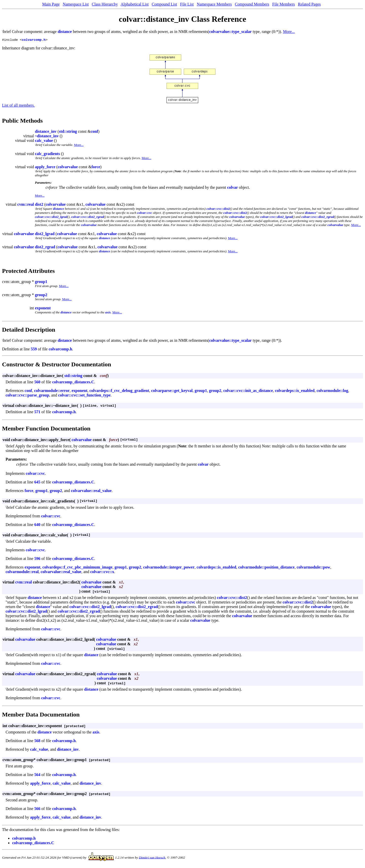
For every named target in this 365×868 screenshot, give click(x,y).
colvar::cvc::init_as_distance (248, 391)
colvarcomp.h (34, 40)
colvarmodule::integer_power (169, 568)
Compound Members (252, 4)
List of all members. (18, 106)
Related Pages (309, 4)
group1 (41, 282)
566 (37, 809)
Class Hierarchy (105, 4)
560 (37, 383)
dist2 (39, 205)
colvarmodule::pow (313, 568)
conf (94, 132)
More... (289, 32)
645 (37, 483)
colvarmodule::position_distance (266, 568)
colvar (233, 188)
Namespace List (76, 4)
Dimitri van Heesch (152, 858)
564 (37, 775)
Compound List (164, 4)
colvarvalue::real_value (91, 491)
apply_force (45, 168)
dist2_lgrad (45, 234)
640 (37, 525)
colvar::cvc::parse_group (27, 396)
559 (34, 350)
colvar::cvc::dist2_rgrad (88, 218)
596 (37, 559)
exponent (43, 309)
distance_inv (46, 132)
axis (108, 313)
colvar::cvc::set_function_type (84, 396)
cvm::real (25, 205)
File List (187, 4)
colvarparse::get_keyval (172, 391)
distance (65, 32)
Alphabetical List (135, 4)
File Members (284, 4)
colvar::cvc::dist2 (218, 209)
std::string (68, 132)
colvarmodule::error (52, 391)
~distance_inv (47, 137)
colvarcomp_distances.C (73, 383)
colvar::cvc (145, 213)
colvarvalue (68, 168)
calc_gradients (48, 154)
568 (37, 741)
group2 (41, 296)
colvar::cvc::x (102, 572)
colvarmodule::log (332, 391)
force (96, 168)
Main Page (51, 4)
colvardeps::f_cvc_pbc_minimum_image (77, 568)
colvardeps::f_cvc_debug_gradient (119, 391)
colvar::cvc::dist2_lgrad (51, 218)
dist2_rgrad (45, 248)
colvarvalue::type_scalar (230, 32)
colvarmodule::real (22, 572)
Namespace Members (214, 4)
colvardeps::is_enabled (295, 391)
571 (37, 413)
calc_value (44, 141)
